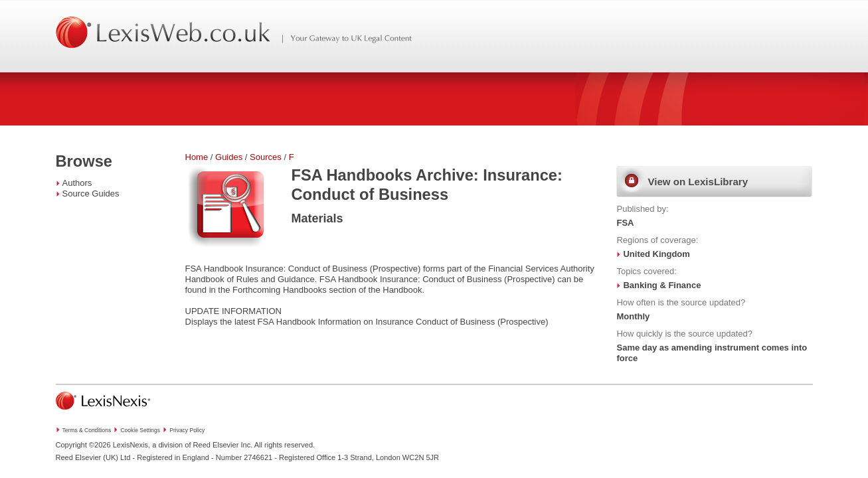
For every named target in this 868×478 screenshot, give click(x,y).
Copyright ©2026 (83, 445)
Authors (77, 183)
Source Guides (91, 194)
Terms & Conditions (87, 430)
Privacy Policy (187, 430)
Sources (266, 157)
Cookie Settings (140, 430)
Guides (229, 157)
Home (197, 157)
